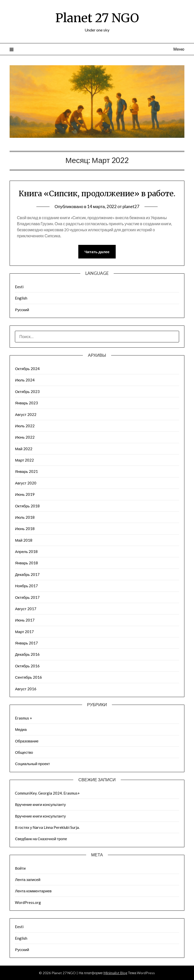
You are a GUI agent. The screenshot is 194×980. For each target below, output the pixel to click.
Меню (179, 49)
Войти (20, 868)
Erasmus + (23, 718)
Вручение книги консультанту (40, 804)
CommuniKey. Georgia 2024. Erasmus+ (47, 793)
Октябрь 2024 (27, 369)
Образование (27, 741)
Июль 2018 (25, 517)
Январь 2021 (26, 471)
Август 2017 (26, 609)
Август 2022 (26, 414)
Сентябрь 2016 (28, 677)
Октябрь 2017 (27, 597)
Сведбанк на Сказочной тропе (41, 839)
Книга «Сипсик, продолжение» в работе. (97, 193)
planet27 (131, 206)
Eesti (19, 287)
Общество (24, 752)
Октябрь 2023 (27, 391)
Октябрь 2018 (27, 506)
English (21, 298)
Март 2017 (24, 632)
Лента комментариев (33, 891)
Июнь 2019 (25, 494)
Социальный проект (32, 764)
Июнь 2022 (25, 437)
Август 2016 (26, 689)
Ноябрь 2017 (26, 586)
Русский (22, 310)
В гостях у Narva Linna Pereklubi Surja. (47, 827)
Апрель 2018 (26, 551)
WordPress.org (28, 902)
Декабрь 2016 (27, 654)
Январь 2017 (26, 643)
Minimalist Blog (115, 973)
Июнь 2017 (25, 620)
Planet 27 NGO (97, 18)
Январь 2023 (26, 403)
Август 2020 (26, 483)
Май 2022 (23, 449)
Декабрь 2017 (27, 574)
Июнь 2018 (25, 529)
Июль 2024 (25, 380)
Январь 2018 (26, 563)
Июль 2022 (25, 426)
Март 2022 (24, 460)
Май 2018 (23, 540)
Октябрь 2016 (27, 666)
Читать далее (97, 252)
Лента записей (28, 879)
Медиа (21, 729)
